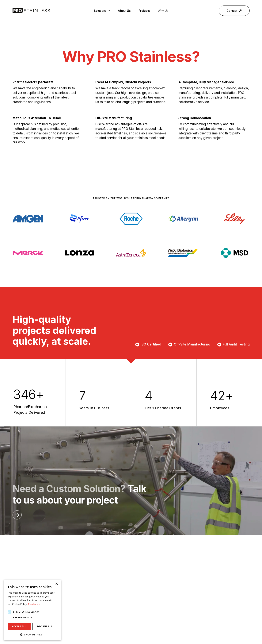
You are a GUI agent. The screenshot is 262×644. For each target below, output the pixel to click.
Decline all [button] (45, 626)
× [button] (57, 584)
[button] (32, 634)
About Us (124, 11)
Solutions (102, 11)
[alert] (32, 610)
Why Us (163, 11)
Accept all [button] (19, 626)
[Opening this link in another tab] (17, 515)
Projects (144, 11)
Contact (234, 11)
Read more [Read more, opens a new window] (34, 604)
